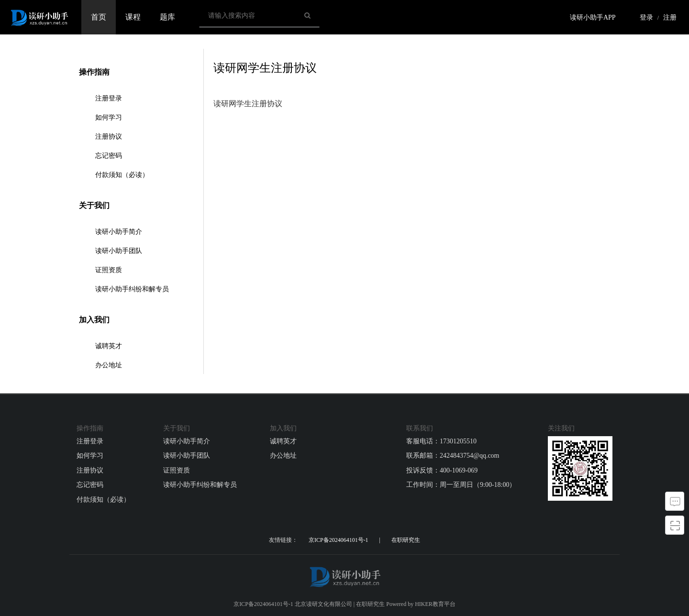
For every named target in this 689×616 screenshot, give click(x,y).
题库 (167, 17)
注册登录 (109, 98)
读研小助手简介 (119, 232)
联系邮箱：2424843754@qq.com (453, 456)
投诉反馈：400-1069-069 (442, 470)
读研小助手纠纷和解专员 (132, 289)
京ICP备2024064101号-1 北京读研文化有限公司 (293, 604)
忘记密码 (109, 156)
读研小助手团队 (119, 251)
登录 (646, 17)
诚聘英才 (109, 346)
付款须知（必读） (122, 175)
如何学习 (109, 117)
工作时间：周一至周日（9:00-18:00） (461, 485)
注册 (670, 17)
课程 (133, 17)
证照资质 (109, 270)
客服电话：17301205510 (441, 441)
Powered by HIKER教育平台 (421, 604)
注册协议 (109, 137)
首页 (99, 17)
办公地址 (109, 365)
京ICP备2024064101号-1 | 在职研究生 (364, 540)
